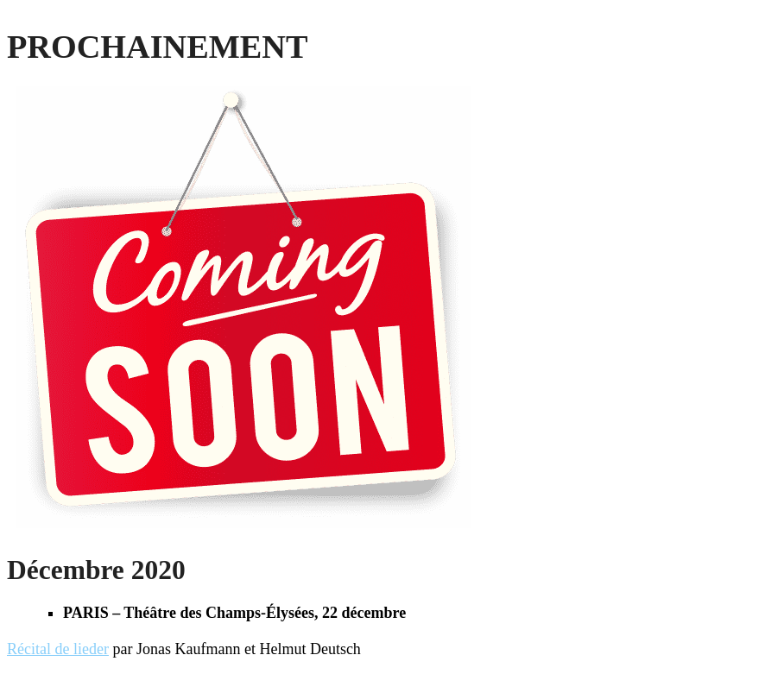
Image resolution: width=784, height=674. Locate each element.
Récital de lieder (58, 649)
